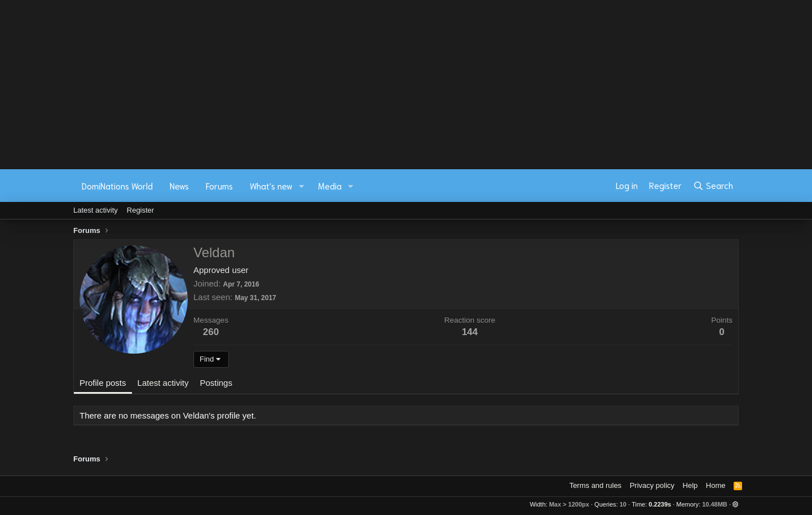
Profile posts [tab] (103, 383)
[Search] (713, 186)
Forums (219, 186)
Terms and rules (595, 485)
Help (690, 485)
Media (330, 186)
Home (716, 485)
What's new (271, 186)
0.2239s (660, 504)
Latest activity (96, 210)
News (179, 186)
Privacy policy (652, 485)
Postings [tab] (216, 383)
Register (140, 210)
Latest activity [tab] (163, 383)
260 (211, 332)
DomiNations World (117, 186)
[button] (302, 186)
